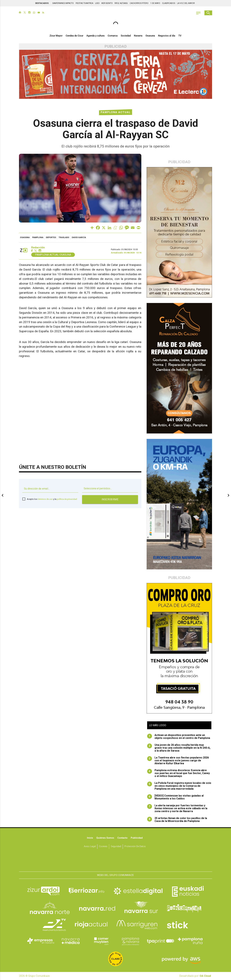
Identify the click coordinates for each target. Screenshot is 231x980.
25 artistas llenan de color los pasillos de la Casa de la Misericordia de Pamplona (177, 820)
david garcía (79, 237)
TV (180, 36)
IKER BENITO (107, 3)
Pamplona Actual (116, 112)
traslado (64, 237)
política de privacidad (67, 499)
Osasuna (150, 36)
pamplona (38, 237)
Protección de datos (135, 846)
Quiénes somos (105, 838)
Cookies (103, 846)
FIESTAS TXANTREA (84, 3)
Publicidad (137, 838)
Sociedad (126, 36)
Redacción (38, 247)
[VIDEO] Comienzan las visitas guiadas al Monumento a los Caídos (175, 797)
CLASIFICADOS (169, 3)
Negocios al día (167, 36)
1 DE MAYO (155, 3)
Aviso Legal (90, 846)
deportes (51, 237)
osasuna (25, 237)
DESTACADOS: (42, 3)
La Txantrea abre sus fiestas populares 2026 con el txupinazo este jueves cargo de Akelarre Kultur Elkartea (178, 761)
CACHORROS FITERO (139, 3)
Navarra (138, 36)
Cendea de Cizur (74, 36)
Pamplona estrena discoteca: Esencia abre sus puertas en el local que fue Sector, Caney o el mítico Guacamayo (178, 773)
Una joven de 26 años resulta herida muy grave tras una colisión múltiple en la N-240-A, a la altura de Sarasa (179, 748)
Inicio (90, 838)
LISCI (97, 3)
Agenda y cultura (95, 36)
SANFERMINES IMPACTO (63, 3)
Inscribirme (110, 499)
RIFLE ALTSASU (121, 3)
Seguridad (116, 846)
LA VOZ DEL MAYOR (186, 3)
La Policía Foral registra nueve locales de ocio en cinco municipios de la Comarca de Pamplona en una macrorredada (179, 786)
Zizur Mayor (56, 36)
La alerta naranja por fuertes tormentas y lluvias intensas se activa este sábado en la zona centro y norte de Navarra (177, 808)
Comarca (113, 36)
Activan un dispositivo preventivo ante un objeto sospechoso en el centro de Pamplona (179, 737)
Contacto (122, 838)
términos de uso (45, 499)
